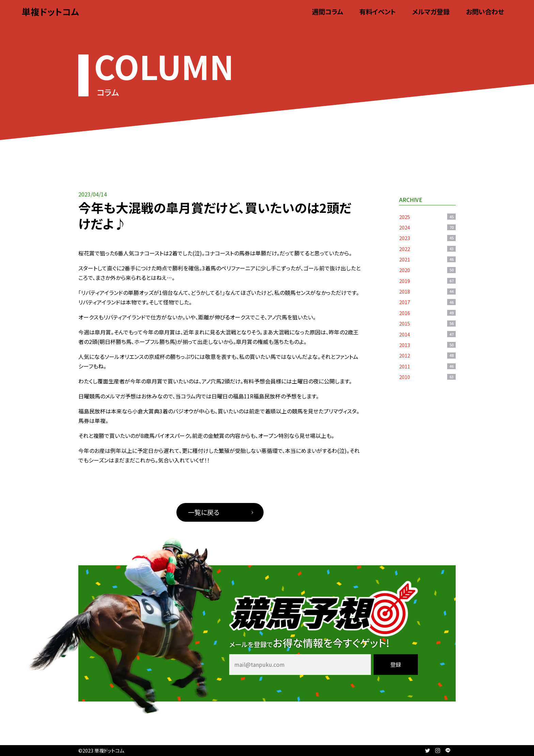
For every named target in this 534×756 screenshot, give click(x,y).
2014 (427, 334)
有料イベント (378, 12)
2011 (427, 366)
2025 (427, 217)
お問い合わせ (485, 12)
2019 (427, 281)
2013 (427, 345)
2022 (427, 249)
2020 (427, 270)
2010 (427, 377)
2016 (427, 313)
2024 (427, 227)
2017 (427, 302)
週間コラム (327, 12)
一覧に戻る (204, 512)
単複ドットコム (50, 11)
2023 (427, 238)
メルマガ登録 (431, 12)
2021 (427, 259)
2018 (427, 291)
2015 (427, 323)
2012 (427, 355)
